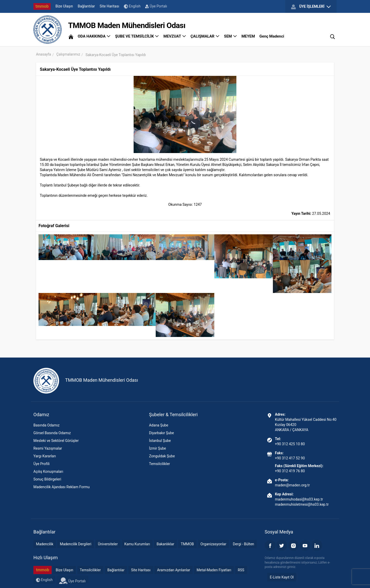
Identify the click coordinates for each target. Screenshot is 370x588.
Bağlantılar (86, 6)
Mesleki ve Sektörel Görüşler (56, 441)
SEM (231, 36)
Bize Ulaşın (64, 6)
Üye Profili (41, 464)
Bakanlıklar (165, 544)
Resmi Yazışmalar (48, 448)
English (132, 6)
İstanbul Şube (160, 441)
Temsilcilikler (160, 464)
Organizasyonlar (213, 544)
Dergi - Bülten (243, 544)
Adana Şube (159, 425)
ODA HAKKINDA (94, 36)
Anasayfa (43, 54)
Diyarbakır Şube (161, 433)
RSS (241, 570)
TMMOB (187, 544)
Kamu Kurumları (137, 544)
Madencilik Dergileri (76, 544)
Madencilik (45, 544)
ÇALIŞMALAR (205, 36)
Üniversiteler (108, 544)
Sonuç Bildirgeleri (47, 479)
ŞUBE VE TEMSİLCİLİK (137, 36)
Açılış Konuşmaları (48, 471)
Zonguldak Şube (162, 456)
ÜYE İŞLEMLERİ (311, 7)
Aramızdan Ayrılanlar (174, 570)
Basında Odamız (47, 425)
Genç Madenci (272, 36)
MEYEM (248, 36)
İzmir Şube (158, 448)
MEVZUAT (175, 36)
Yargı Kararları (45, 456)
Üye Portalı (156, 6)
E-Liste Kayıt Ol (282, 577)
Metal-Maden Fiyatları (214, 570)
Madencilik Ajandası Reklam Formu (62, 487)
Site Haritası (109, 6)
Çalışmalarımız (68, 54)
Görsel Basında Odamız (52, 433)
